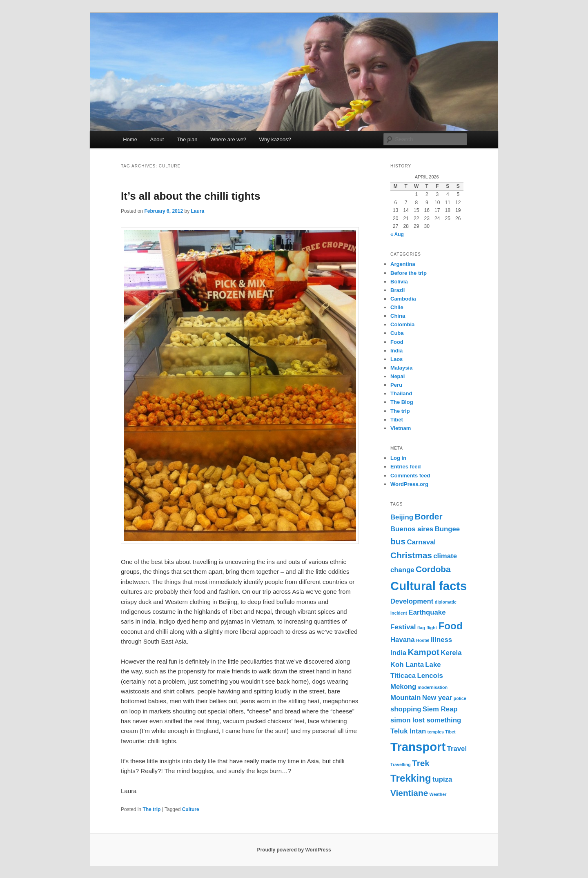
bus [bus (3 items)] (398, 541)
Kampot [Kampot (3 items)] (423, 652)
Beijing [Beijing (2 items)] (402, 517)
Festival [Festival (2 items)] (403, 627)
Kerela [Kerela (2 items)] (451, 653)
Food (397, 342)
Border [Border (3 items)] (428, 516)
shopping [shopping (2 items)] (406, 709)
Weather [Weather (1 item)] (438, 794)
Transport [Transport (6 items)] (418, 747)
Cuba (397, 333)
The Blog (402, 402)
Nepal (398, 376)
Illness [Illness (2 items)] (441, 640)
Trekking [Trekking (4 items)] (411, 778)
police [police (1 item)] (460, 698)
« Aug (397, 234)
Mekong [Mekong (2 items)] (403, 687)
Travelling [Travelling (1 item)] (401, 764)
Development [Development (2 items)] (412, 601)
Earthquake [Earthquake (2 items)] (427, 612)
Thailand (401, 393)
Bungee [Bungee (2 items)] (447, 529)
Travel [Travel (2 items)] (457, 749)
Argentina (403, 264)
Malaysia (401, 368)
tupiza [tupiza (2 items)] (442, 779)
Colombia (402, 324)
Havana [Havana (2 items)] (403, 640)
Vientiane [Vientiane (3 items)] (409, 793)
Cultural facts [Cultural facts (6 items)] (429, 586)
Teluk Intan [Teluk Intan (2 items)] (408, 731)
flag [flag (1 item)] (421, 628)
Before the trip (409, 273)
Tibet (397, 420)
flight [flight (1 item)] (432, 628)
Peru (396, 385)
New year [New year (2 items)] (437, 698)
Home (130, 139)
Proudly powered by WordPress (294, 850)
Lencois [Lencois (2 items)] (430, 676)
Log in (398, 458)
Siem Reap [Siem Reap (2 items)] (440, 709)
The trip (151, 809)
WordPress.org (409, 484)
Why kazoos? (275, 139)
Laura (197, 211)
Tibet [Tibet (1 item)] (450, 732)
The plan (187, 139)
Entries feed (405, 467)
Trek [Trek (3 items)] (421, 763)
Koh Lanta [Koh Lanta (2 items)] (407, 665)
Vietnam (401, 428)
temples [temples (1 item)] (436, 732)
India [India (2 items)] (398, 653)
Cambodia (403, 299)
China (398, 316)
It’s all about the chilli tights (190, 196)
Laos (396, 359)
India (396, 351)
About (157, 139)
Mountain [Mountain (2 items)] (406, 698)
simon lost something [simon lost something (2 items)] (426, 720)
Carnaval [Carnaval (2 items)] (421, 542)
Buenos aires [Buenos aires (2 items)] (412, 529)
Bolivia (399, 282)
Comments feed (410, 476)
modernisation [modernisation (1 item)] (433, 687)
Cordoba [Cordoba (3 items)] (433, 569)
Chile (397, 307)
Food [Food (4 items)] (450, 626)
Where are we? (228, 139)
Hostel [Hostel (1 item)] (423, 640)
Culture (191, 809)
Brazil (398, 290)
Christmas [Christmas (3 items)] (411, 555)
